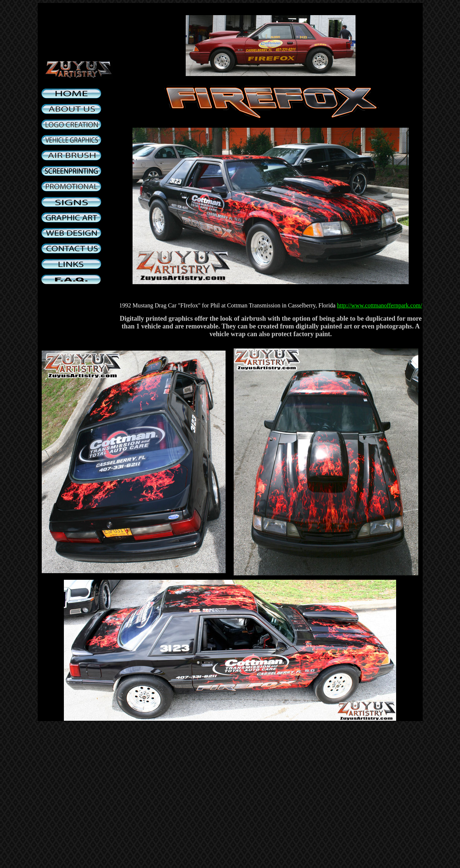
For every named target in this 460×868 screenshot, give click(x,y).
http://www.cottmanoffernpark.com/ (380, 305)
